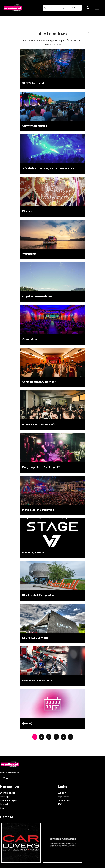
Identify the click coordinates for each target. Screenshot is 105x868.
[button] (97, 8)
